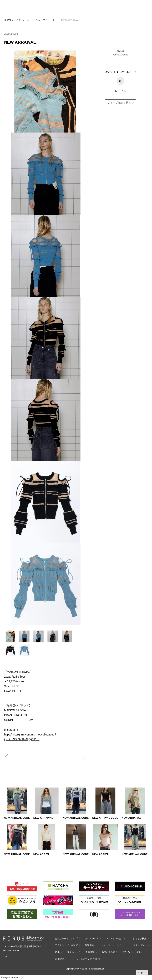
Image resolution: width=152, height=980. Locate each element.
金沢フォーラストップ (66, 939)
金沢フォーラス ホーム (17, 20)
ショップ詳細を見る (119, 103)
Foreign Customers (10, 977)
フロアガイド (58, 11)
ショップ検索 (65, 11)
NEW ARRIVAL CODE (17, 818)
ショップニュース (45, 20)
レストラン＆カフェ (116, 939)
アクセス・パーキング (72, 12)
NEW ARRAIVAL (43, 818)
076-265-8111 (15, 951)
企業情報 (90, 952)
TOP (144, 973)
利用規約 (60, 959)
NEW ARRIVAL (42, 854)
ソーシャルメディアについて (86, 959)
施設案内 (78, 11)
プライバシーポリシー (134, 952)
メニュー (143, 10)
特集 (57, 952)
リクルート (73, 952)
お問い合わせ (108, 952)
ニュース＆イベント (86, 12)
